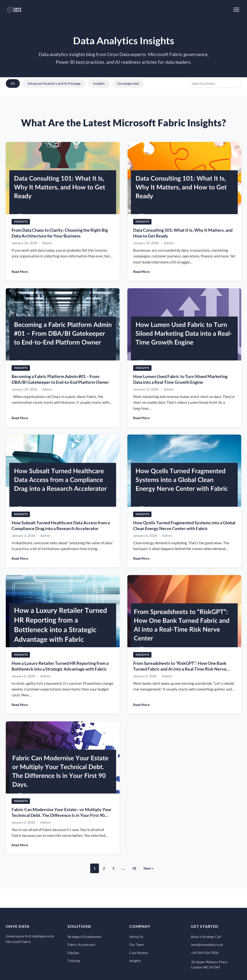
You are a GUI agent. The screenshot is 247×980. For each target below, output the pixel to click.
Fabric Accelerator (82, 945)
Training (74, 961)
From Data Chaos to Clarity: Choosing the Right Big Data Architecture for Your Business (60, 233)
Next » (148, 868)
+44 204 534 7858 (205, 953)
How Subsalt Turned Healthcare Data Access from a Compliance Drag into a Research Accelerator (61, 526)
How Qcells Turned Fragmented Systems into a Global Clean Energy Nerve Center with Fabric (184, 526)
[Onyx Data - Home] (14, 10)
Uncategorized (128, 83)
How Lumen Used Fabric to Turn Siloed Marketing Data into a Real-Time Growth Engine (180, 379)
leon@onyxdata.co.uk (207, 945)
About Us (136, 937)
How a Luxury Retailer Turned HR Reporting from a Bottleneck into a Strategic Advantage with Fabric (60, 666)
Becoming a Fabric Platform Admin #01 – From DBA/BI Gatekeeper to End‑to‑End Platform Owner (60, 379)
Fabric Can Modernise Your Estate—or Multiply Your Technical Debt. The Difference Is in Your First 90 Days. (62, 815)
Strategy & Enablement (85, 937)
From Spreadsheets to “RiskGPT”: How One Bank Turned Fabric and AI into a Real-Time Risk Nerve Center (180, 669)
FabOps (73, 953)
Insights (99, 83)
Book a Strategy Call (206, 937)
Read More (20, 272)
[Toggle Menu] (236, 10)
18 (134, 868)
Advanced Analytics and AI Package (54, 83)
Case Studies (139, 953)
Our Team (137, 945)
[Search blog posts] (215, 83)
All (13, 83)
